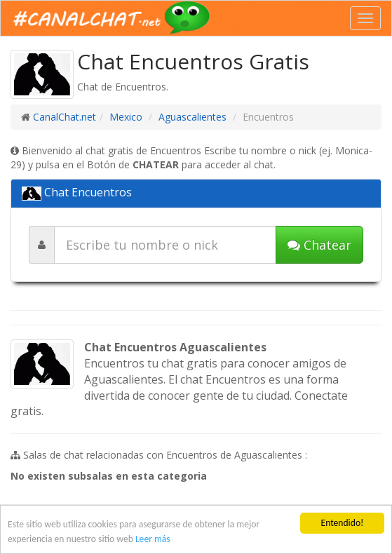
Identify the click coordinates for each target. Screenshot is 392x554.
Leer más (153, 539)
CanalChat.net (65, 117)
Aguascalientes (192, 117)
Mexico (126, 117)
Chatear (319, 245)
